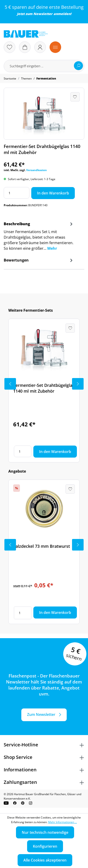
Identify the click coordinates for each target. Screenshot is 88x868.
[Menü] (55, 47)
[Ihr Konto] (40, 47)
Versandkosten (36, 170)
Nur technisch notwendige (45, 832)
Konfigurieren (45, 846)
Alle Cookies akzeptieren (45, 860)
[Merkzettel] (9, 47)
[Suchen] (79, 66)
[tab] (39, 238)
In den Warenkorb (53, 193)
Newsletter (43, 14)
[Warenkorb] (25, 47)
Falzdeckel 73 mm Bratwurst (42, 546)
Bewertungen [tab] (39, 260)
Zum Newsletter (41, 714)
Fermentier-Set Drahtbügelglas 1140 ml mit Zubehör (44, 388)
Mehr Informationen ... (63, 822)
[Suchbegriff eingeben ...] (44, 66)
